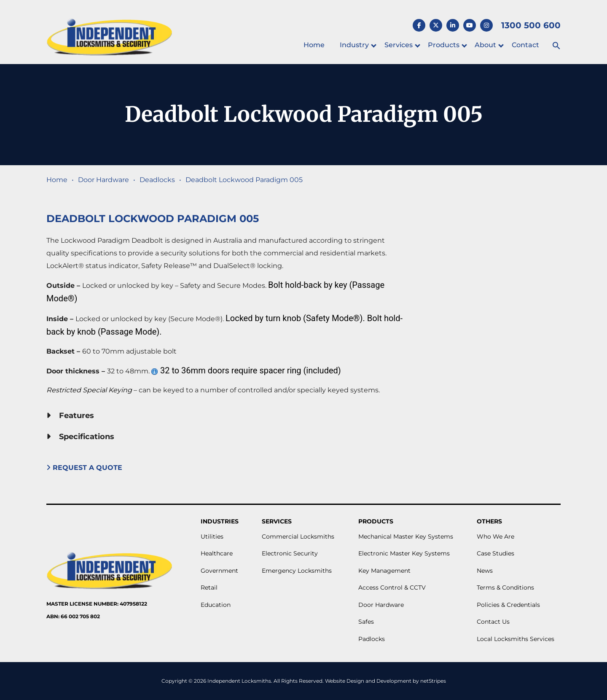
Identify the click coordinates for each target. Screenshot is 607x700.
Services (399, 45)
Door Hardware (103, 180)
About (485, 45)
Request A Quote (85, 468)
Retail (209, 587)
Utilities (212, 536)
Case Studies (496, 553)
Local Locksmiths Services (516, 639)
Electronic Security (290, 553)
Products (444, 45)
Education (216, 605)
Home (314, 45)
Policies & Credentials (508, 605)
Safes (366, 622)
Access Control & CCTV (392, 587)
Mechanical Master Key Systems (406, 536)
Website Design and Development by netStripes (385, 681)
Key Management (384, 571)
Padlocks (372, 639)
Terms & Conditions (505, 587)
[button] (556, 46)
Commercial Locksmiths (298, 536)
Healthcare (217, 553)
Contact (525, 45)
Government (219, 571)
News (485, 571)
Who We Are (496, 536)
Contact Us (493, 622)
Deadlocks (157, 180)
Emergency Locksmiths (297, 571)
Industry (354, 45)
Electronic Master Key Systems (404, 553)
